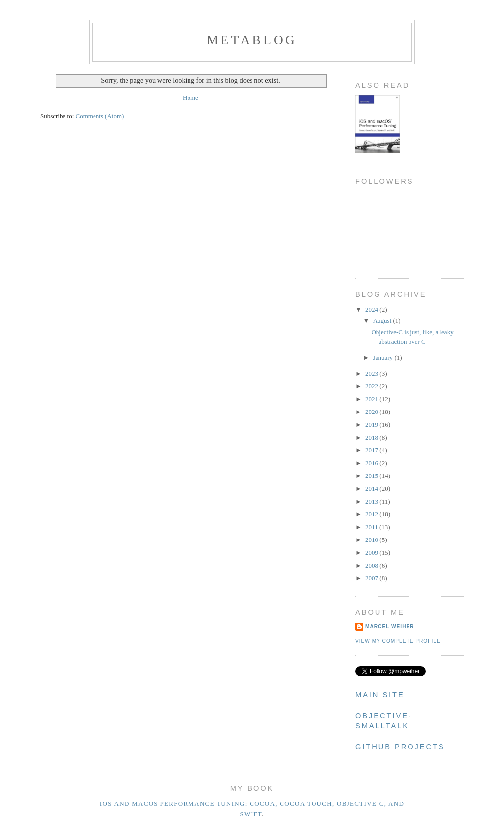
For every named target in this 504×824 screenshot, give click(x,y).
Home (190, 98)
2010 (372, 540)
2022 (372, 386)
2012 (372, 514)
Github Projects (400, 747)
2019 (372, 425)
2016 (372, 463)
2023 (372, 373)
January (384, 358)
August (383, 321)
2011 (372, 527)
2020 (372, 412)
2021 (372, 399)
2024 (372, 309)
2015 (372, 476)
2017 (372, 450)
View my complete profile (398, 641)
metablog (252, 40)
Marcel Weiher (390, 626)
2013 (372, 501)
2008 (372, 565)
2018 (372, 437)
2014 (372, 489)
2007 (372, 578)
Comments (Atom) (100, 116)
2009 (372, 553)
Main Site (380, 695)
